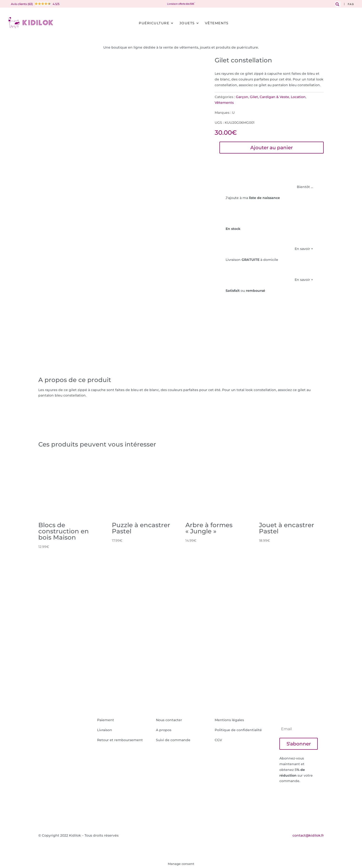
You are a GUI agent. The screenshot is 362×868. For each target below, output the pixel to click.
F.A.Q (351, 4)
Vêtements (217, 23)
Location (298, 97)
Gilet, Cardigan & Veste (270, 97)
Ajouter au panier (272, 148)
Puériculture (154, 23)
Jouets (187, 23)
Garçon (242, 97)
